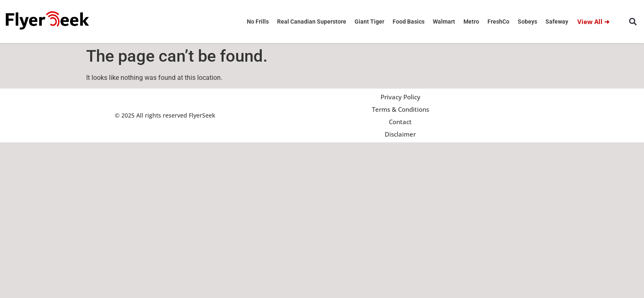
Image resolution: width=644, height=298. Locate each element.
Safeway (557, 22)
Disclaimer (400, 134)
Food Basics (409, 22)
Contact (400, 122)
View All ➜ (593, 22)
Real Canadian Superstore (312, 22)
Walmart (444, 22)
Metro (471, 22)
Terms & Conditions (400, 109)
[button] (633, 22)
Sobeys (527, 22)
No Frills (258, 22)
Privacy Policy (400, 97)
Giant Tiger (369, 22)
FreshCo (498, 22)
